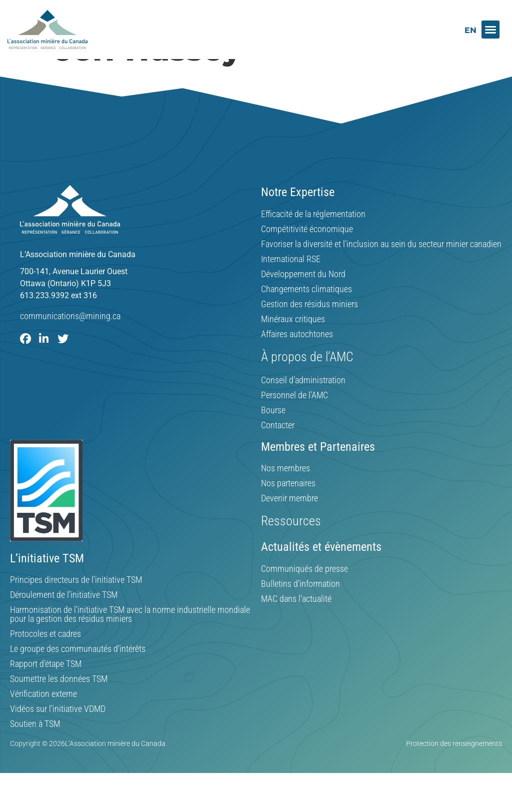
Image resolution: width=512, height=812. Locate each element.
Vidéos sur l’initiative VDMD (58, 733)
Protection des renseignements (454, 767)
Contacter (278, 449)
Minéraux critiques (293, 343)
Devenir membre (289, 522)
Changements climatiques (306, 313)
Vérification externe (43, 718)
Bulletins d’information (300, 608)
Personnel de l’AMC (294, 419)
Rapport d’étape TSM (46, 688)
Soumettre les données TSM (59, 703)
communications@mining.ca (70, 340)
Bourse (273, 434)
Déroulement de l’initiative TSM (64, 619)
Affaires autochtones (297, 358)
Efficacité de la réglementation (313, 238)
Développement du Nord (303, 298)
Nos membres (285, 492)
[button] (490, 30)
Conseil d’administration (303, 404)
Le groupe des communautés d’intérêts (78, 673)
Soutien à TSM (35, 748)
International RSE (291, 283)
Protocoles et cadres (45, 658)
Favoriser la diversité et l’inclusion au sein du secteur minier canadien (381, 268)
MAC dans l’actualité (296, 623)
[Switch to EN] (470, 30)
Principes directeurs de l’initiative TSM (76, 604)
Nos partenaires (288, 507)
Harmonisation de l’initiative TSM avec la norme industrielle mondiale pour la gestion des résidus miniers (130, 638)
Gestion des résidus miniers (309, 328)
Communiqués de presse (304, 593)
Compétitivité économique (307, 253)
